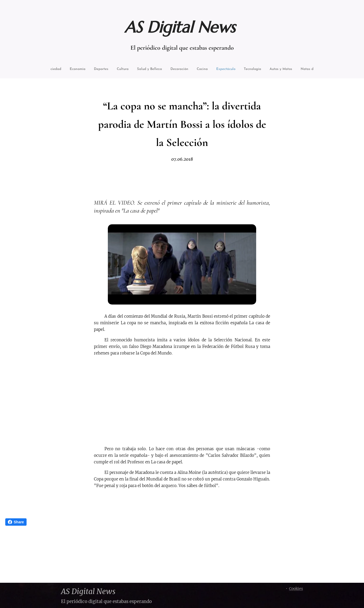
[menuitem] (62, 70)
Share (16, 522)
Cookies (296, 589)
